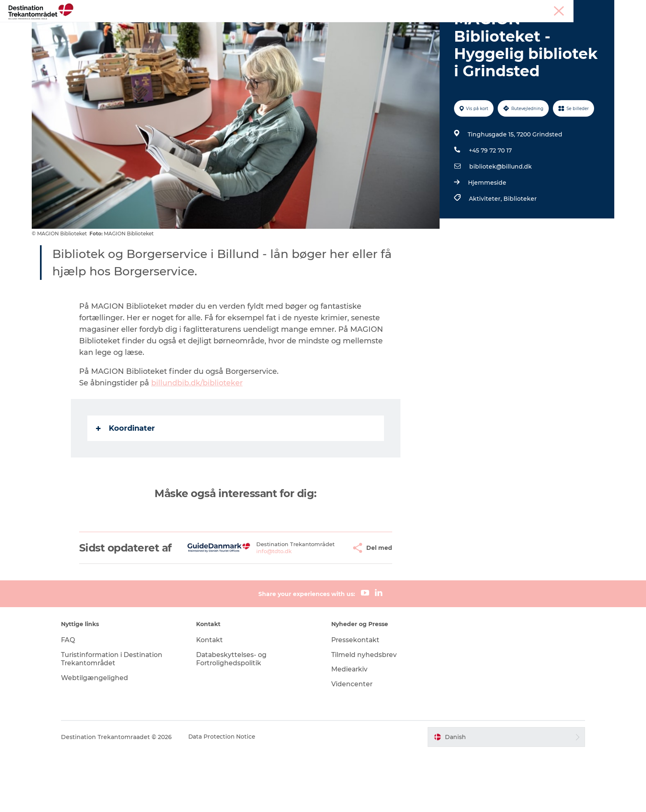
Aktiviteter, (486, 246)
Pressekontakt (356, 698)
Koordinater (126, 475)
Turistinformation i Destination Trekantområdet (119, 718)
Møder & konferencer (555, 8)
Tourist (513, 8)
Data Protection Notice (229, 796)
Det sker (417, 27)
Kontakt (213, 698)
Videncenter (352, 743)
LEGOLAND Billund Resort (259, 27)
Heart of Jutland (181, 27)
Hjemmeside (487, 230)
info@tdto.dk (255, 608)
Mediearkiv (350, 728)
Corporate (601, 8)
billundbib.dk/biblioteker (197, 430)
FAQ (75, 698)
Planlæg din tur (466, 27)
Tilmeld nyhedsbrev (364, 713)
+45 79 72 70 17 (490, 197)
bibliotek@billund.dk (500, 214)
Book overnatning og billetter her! (323, 35)
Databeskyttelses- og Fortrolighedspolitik (235, 718)
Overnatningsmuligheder (352, 27)
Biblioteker (520, 246)
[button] (325, 601)
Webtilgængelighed (101, 737)
